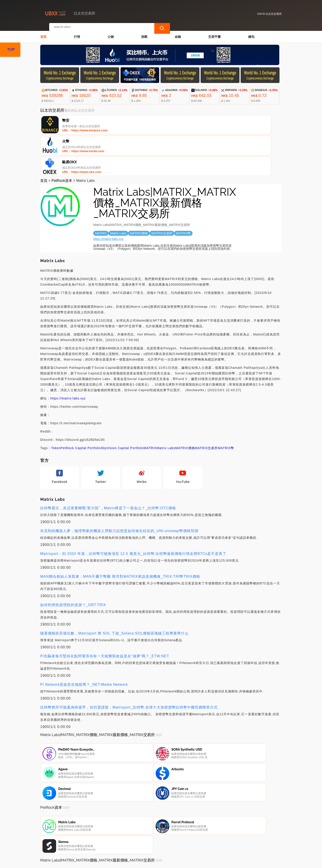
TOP (11, 50)
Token (56, 407)
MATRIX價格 (185, 407)
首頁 (43, 33)
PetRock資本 (62, 139)
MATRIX (150, 407)
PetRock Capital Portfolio (81, 407)
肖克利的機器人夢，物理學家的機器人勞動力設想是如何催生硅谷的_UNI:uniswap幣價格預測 (119, 489)
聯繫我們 (92, 845)
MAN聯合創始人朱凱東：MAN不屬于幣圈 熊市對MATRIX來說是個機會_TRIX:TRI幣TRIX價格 (120, 535)
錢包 (251, 33)
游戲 (144, 33)
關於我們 (114, 845)
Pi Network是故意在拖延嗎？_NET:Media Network (84, 643)
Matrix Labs (166, 407)
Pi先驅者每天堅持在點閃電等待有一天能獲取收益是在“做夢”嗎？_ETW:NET (105, 615)
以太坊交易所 (117, 863)
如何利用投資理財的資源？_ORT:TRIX (73, 563)
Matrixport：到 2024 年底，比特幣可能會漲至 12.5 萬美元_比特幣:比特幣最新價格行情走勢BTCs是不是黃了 (133, 512)
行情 (77, 33)
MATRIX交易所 (207, 407)
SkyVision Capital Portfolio (122, 407)
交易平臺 (214, 33)
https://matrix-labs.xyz (108, 197)
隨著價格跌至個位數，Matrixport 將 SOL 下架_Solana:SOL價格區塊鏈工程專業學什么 (114, 592)
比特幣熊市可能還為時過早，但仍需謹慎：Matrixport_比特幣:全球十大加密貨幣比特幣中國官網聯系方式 (129, 666)
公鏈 (111, 33)
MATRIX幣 (226, 407)
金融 (178, 33)
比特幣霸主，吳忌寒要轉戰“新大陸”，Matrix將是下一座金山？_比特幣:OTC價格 (108, 467)
